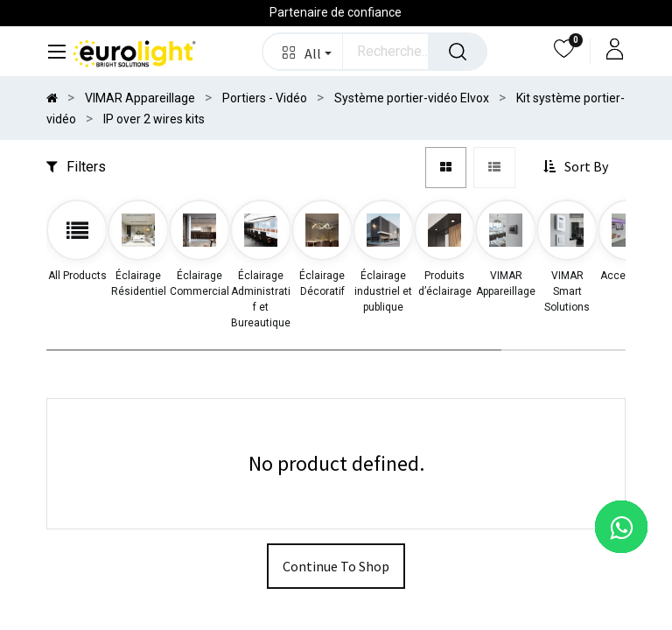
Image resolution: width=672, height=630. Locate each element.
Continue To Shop (336, 566)
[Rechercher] (458, 52)
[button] (303, 52)
